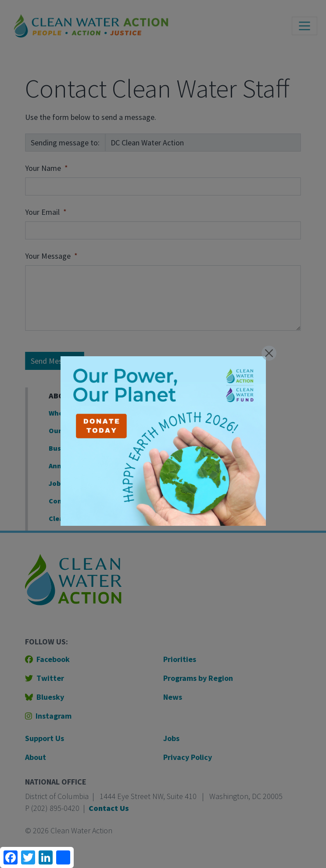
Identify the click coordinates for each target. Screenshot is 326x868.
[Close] (269, 353)
